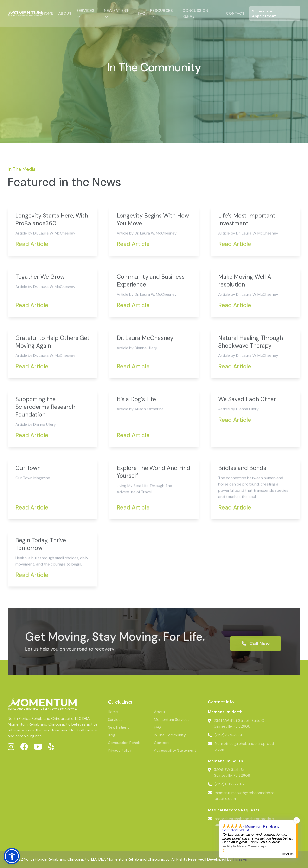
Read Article (32, 261)
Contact (235, 13)
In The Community (170, 735)
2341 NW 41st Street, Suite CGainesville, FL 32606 (239, 723)
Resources (161, 10)
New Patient (116, 10)
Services (85, 10)
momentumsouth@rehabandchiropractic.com (245, 796)
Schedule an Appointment (264, 13)
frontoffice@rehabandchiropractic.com (244, 746)
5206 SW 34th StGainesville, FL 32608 (232, 773)
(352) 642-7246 (229, 784)
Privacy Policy (120, 750)
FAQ (142, 13)
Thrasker (240, 859)
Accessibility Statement (175, 750)
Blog (112, 735)
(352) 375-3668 (229, 735)
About (65, 13)
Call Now (256, 660)
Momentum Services (172, 720)
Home (48, 13)
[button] (12, 856)
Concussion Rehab (124, 743)
